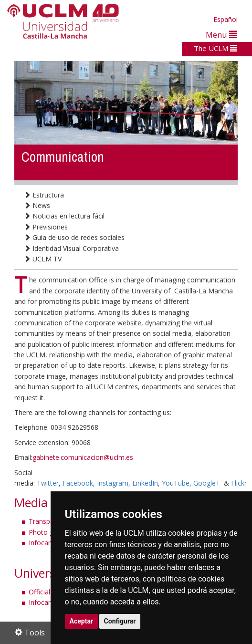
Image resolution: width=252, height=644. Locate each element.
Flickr (239, 483)
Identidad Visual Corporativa (71, 248)
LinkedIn (145, 483)
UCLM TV (43, 259)
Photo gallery (49, 532)
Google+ (207, 483)
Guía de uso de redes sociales (74, 237)
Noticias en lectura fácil (64, 216)
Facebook (78, 483)
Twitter (48, 483)
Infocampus (47, 543)
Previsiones (46, 227)
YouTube (176, 483)
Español (226, 19)
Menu (221, 35)
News (37, 205)
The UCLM (215, 48)
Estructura (44, 195)
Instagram (113, 483)
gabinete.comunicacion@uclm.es (83, 457)
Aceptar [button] (82, 621)
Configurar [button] (120, 621)
